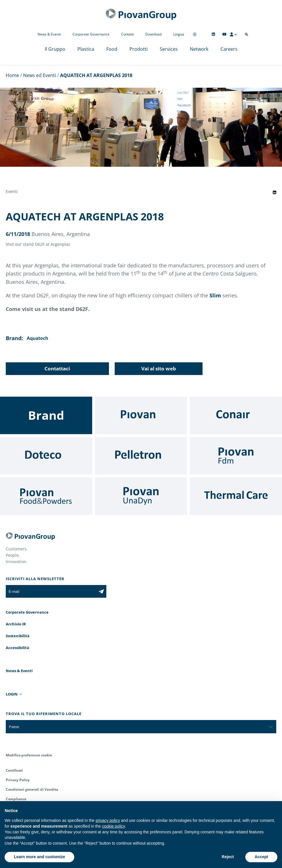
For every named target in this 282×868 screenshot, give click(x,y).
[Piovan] (141, 415)
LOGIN (12, 694)
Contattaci (57, 369)
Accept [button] (261, 857)
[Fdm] (236, 456)
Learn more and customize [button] (39, 857)
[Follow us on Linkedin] (213, 34)
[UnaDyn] (141, 496)
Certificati (14, 770)
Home (12, 75)
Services (169, 49)
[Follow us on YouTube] (224, 34)
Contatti (127, 34)
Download (153, 34)
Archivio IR (16, 624)
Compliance (16, 799)
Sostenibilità (18, 636)
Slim (215, 295)
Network (199, 49)
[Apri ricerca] (246, 34)
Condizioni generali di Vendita (32, 789)
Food (112, 49)
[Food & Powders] (46, 496)
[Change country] (195, 34)
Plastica (86, 49)
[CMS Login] (233, 34)
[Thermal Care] (236, 496)
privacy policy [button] (108, 820)
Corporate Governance (91, 34)
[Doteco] (46, 456)
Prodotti (139, 49)
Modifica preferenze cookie (29, 755)
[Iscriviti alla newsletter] (101, 591)
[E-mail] (51, 591)
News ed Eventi (40, 75)
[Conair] (236, 415)
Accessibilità (17, 648)
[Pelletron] (141, 456)
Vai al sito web (159, 369)
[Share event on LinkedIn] (274, 192)
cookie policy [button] (113, 826)
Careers (229, 49)
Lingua (179, 34)
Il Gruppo (55, 49)
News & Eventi (49, 34)
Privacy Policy (18, 780)
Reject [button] (228, 857)
